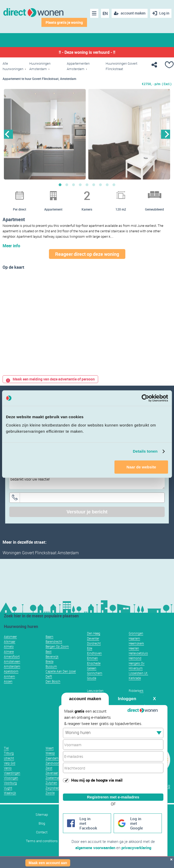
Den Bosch (53, 681)
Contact (42, 832)
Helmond (135, 658)
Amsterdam (12, 666)
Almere (9, 652)
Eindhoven (94, 653)
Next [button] (166, 134)
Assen (8, 681)
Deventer (93, 638)
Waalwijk (10, 793)
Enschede (94, 663)
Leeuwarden (95, 691)
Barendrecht (54, 641)
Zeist (49, 768)
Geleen (92, 668)
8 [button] (107, 185)
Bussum (51, 666)
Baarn (49, 637)
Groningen (136, 633)
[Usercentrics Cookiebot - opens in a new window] (145, 398)
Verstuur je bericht (87, 512)
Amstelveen (12, 661)
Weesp (50, 753)
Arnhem (9, 676)
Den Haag (94, 633)
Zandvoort (53, 763)
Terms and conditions (42, 841)
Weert (50, 748)
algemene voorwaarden (95, 848)
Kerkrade (135, 678)
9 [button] (114, 185)
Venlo (8, 768)
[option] (45, 134)
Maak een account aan (48, 863)
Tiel (6, 748)
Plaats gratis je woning (64, 22)
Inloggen (127, 699)
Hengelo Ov (137, 663)
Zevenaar (52, 773)
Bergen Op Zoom (57, 646)
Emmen (92, 658)
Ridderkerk (136, 691)
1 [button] (60, 185)
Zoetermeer (53, 778)
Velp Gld (10, 763)
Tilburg (9, 753)
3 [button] (74, 185)
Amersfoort (12, 656)
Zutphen (51, 783)
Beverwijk (52, 656)
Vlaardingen (12, 773)
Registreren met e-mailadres (113, 797)
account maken (85, 699)
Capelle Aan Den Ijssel (61, 671)
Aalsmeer (10, 637)
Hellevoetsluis (138, 653)
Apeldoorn (11, 671)
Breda (49, 661)
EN (105, 13)
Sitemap (42, 815)
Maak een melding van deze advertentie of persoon (50, 379)
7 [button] (100, 185)
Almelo (9, 646)
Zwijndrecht (54, 788)
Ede (90, 648)
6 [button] (94, 185)
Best (49, 652)
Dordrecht (94, 643)
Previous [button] (8, 134)
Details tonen (145, 451)
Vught (8, 788)
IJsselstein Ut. (138, 673)
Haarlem (134, 638)
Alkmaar (10, 641)
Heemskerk (136, 643)
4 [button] (80, 185)
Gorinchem (95, 673)
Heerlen (134, 648)
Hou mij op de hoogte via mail (97, 780)
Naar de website (141, 467)
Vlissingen (11, 778)
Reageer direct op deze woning (87, 254)
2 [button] (67, 185)
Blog (42, 823)
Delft (49, 676)
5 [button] (87, 185)
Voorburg (10, 783)
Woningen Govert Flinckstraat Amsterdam (41, 553)
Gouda (92, 678)
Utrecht (9, 758)
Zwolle (50, 793)
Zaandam (52, 758)
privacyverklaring (136, 848)
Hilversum (136, 668)
